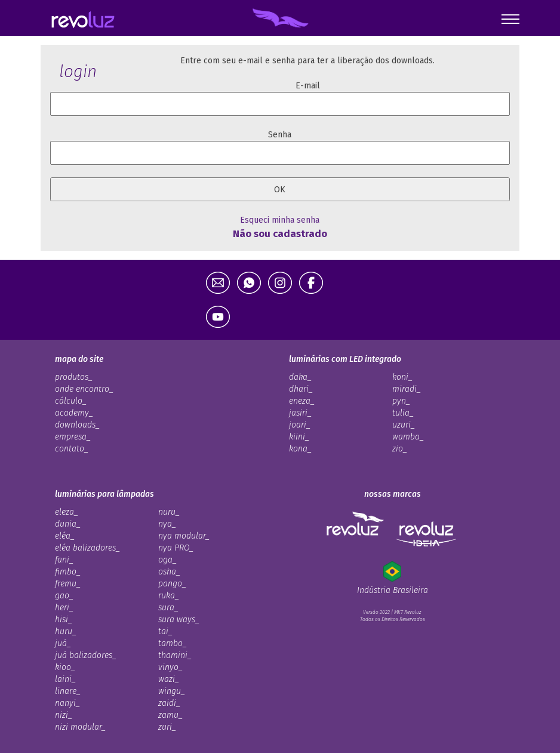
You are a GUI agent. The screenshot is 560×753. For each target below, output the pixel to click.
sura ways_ (179, 620)
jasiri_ (300, 413)
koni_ (402, 377)
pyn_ (401, 401)
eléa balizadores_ (87, 548)
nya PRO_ (176, 548)
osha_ (169, 572)
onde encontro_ (84, 389)
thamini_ (175, 655)
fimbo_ (68, 572)
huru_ (66, 631)
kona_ (300, 449)
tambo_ (173, 643)
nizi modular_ (80, 727)
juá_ (63, 643)
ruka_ (169, 596)
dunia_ (68, 524)
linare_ (68, 691)
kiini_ (299, 437)
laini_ (65, 679)
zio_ (400, 449)
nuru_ (169, 512)
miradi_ (407, 389)
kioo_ (65, 667)
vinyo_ (170, 667)
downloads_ (77, 425)
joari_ (300, 425)
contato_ (72, 449)
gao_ (64, 596)
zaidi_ (169, 703)
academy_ (74, 413)
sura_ (168, 608)
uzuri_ (404, 425)
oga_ (167, 560)
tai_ (165, 631)
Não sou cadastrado (280, 233)
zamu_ (170, 715)
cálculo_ (71, 401)
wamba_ (408, 437)
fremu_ (68, 584)
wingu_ (172, 691)
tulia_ (403, 413)
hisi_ (64, 620)
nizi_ (64, 715)
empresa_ (73, 437)
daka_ (300, 377)
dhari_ (301, 389)
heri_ (64, 608)
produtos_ (74, 377)
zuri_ (167, 727)
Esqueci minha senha (280, 220)
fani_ (64, 560)
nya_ (167, 524)
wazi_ (169, 679)
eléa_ (65, 536)
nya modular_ (184, 536)
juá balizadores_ (86, 655)
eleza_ (67, 512)
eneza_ (302, 401)
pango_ (172, 584)
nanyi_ (67, 703)
